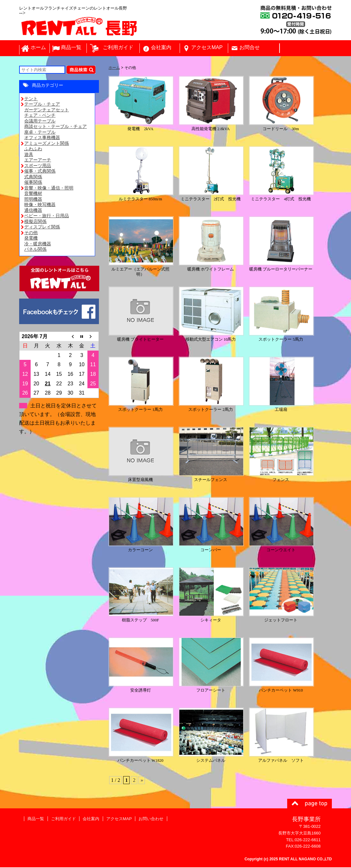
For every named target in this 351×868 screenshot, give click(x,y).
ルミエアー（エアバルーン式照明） (141, 270)
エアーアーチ (38, 160)
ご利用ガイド (118, 48)
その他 (31, 233)
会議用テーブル (40, 122)
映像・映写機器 (40, 205)
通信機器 (33, 211)
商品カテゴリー (48, 86)
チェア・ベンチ (40, 116)
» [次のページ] (142, 781)
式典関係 (33, 177)
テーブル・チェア (42, 105)
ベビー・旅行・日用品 (47, 216)
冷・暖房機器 (38, 244)
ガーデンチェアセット (47, 110)
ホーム (38, 48)
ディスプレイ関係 (42, 227)
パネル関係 (35, 250)
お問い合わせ (150, 819)
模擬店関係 (35, 222)
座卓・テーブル (40, 133)
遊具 (29, 155)
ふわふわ (33, 149)
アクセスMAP (207, 48)
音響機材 (33, 194)
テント (31, 99)
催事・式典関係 (40, 172)
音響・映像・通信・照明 (49, 189)
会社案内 (161, 48)
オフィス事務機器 (42, 138)
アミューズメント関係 (47, 144)
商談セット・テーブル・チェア (56, 127)
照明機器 (33, 200)
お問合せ (250, 48)
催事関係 (33, 183)
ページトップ (310, 804)
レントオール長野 (134, 28)
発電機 (31, 239)
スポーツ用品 (38, 166)
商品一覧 (71, 48)
